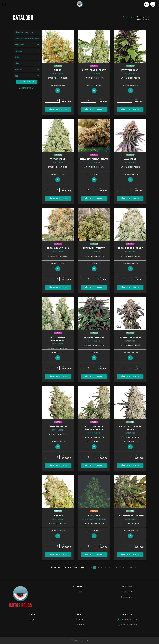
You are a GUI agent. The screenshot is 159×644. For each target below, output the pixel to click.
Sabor (27, 57)
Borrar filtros (27, 88)
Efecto (27, 63)
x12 (94, 536)
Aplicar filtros (27, 82)
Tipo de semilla (27, 32)
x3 (58, 91)
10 (124, 567)
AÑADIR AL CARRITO (58, 109)
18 (131, 567)
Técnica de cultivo (27, 39)
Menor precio (143, 19)
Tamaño (27, 51)
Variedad (27, 45)
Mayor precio (143, 17)
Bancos (27, 70)
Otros (27, 76)
